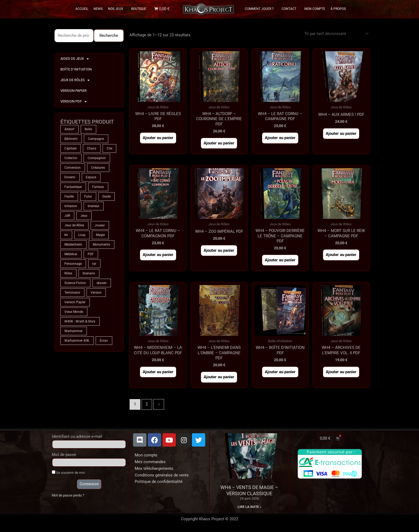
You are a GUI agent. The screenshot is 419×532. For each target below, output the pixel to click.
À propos (338, 9)
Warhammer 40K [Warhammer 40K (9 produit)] (77, 341)
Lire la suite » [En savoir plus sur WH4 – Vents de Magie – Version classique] (249, 507)
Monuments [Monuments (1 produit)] (101, 245)
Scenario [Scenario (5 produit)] (89, 273)
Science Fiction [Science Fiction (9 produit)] (75, 283)
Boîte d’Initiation (76, 69)
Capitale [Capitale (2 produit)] (70, 148)
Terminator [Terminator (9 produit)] (72, 293)
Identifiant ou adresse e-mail (77, 436)
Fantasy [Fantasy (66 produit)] (98, 187)
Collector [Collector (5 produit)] (71, 158)
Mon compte (146, 455)
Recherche (109, 36)
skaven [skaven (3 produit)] (102, 283)
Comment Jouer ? (261, 9)
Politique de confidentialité (159, 482)
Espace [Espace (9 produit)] (91, 177)
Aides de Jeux (75, 59)
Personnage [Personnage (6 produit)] (73, 264)
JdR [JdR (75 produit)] (67, 216)
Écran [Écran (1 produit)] (104, 341)
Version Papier (73, 91)
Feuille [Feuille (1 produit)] (69, 196)
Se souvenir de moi (68, 472)
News (98, 9)
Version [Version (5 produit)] (96, 293)
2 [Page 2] (147, 404)
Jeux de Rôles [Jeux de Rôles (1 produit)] (74, 225)
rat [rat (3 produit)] (94, 264)
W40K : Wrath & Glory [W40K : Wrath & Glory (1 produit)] (80, 321)
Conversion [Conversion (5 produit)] (73, 168)
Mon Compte (315, 9)
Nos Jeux (117, 9)
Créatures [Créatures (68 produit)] (98, 168)
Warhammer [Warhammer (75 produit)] (73, 331)
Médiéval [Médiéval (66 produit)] (71, 254)
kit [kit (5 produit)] (66, 235)
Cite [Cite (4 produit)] (109, 148)
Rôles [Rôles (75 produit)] (68, 273)
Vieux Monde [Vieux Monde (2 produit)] (74, 312)
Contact (290, 9)
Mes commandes (150, 462)
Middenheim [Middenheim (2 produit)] (73, 245)
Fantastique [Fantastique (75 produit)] (73, 187)
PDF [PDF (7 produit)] (91, 254)
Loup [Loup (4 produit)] (82, 235)
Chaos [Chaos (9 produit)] (92, 148)
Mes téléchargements (154, 468)
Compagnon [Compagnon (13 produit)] (97, 158)
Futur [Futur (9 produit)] (88, 196)
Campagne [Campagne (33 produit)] (96, 139)
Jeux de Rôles (75, 80)
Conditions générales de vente (162, 475)
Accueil (82, 9)
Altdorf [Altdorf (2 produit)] (69, 129)
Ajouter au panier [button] (158, 138)
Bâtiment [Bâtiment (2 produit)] (71, 139)
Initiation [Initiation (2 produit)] (71, 206)
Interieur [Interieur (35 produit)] (94, 206)
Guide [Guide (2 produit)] (106, 196)
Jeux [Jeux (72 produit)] (84, 216)
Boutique (139, 9)
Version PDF (73, 102)
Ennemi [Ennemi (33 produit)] (70, 177)
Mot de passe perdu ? (68, 495)
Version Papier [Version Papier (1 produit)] (75, 302)
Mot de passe (64, 455)
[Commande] (335, 34)
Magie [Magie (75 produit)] (100, 235)
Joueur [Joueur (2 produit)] (100, 225)
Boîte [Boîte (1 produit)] (88, 129)
